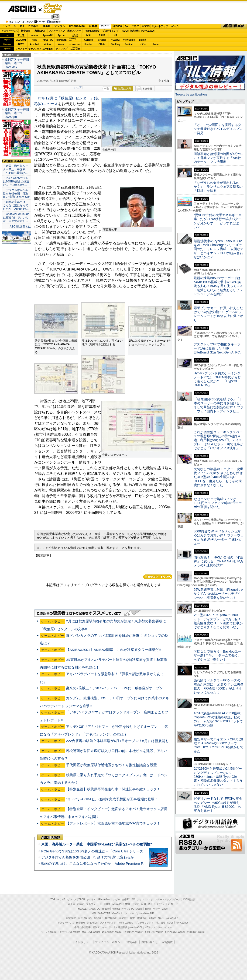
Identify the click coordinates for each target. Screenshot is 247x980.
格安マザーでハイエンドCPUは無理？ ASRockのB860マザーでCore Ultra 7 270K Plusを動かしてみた (219, 745)
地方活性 (135, 31)
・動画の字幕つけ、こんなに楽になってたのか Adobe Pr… (16, 205)
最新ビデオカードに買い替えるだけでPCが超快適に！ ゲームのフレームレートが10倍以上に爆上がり (218, 314)
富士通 (21, 35)
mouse (34, 35)
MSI (89, 35)
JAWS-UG (95, 909)
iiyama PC (117, 904)
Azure (62, 44)
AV (127, 26)
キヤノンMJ (34, 49)
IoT (22, 26)
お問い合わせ (150, 942)
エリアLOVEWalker (70, 932)
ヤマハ (143, 44)
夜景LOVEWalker (133, 932)
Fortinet (129, 44)
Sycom (61, 35)
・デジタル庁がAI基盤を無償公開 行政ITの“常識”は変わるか (16, 194)
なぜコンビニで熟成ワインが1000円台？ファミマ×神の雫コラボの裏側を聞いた (218, 503)
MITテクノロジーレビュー (158, 927)
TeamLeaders (92, 31)
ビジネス (33, 26)
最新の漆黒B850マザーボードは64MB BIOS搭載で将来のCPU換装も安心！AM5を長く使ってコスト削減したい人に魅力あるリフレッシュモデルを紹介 (218, 286)
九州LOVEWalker (154, 932)
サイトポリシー (82, 942)
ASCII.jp (22, 9)
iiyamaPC (48, 35)
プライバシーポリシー (109, 942)
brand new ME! (146, 913)
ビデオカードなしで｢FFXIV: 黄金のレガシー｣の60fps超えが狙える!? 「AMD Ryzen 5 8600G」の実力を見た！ (218, 805)
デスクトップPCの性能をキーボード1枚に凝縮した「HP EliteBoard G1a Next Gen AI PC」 (218, 348)
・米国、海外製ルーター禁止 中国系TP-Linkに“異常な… (16, 169)
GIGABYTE (61, 40)
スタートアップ (160, 26)
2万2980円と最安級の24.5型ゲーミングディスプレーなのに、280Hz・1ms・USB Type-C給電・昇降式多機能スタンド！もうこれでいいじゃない (218, 777)
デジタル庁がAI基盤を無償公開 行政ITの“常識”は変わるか (88, 857)
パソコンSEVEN (75, 35)
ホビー (105, 26)
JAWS (21, 44)
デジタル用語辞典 (118, 927)
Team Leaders (125, 923)
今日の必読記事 (82, 927)
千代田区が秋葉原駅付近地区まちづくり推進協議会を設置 (111, 765)
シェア (78, 87)
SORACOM (110, 918)
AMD (34, 40)
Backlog (115, 44)
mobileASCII (136, 927)
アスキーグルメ (57, 31)
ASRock (88, 40)
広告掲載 (167, 942)
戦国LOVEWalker (196, 932)
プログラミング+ (111, 31)
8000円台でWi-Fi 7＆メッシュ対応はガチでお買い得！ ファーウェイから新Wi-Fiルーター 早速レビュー (219, 537)
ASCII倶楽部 (234, 26)
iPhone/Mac (77, 26)
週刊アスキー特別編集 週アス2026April (17, 113)
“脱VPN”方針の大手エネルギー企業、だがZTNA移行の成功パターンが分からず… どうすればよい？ (218, 221)
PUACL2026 (148, 31)
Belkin (142, 40)
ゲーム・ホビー (53, 8)
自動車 (93, 26)
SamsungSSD (72, 40)
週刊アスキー (74, 31)
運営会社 (132, 942)
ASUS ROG (48, 40)
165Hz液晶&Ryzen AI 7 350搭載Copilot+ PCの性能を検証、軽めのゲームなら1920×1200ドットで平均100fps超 (218, 719)
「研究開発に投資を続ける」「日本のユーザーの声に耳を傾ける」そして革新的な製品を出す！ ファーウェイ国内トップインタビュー (219, 405)
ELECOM (21, 40)
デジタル (60, 26)
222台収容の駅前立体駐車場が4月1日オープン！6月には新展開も (117, 741)
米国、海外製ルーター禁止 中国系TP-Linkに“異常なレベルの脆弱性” (97, 844)
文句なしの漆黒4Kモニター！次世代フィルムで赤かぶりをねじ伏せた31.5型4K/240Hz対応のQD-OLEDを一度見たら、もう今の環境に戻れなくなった (218, 477)
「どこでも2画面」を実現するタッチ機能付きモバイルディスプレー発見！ (218, 129)
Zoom (156, 44)
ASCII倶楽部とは (20, 227)
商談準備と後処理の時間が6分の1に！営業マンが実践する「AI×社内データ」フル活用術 (218, 158)
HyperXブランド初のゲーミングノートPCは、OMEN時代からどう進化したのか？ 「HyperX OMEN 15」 (217, 379)
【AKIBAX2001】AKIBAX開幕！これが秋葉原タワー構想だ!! (113, 650)
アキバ (135, 26)
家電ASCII (40, 31)
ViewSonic (129, 40)
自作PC (117, 26)
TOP (53, 899)
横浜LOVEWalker (91, 932)
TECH (46, 26)
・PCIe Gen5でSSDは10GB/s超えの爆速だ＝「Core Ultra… (16, 181)
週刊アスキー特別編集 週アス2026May (17, 63)
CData (102, 44)
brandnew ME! (75, 49)
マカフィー (21, 49)
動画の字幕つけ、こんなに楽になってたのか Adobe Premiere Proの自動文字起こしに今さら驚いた (120, 863)
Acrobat (34, 44)
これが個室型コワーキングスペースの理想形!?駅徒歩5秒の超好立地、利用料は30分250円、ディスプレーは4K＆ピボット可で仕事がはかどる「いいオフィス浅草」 (218, 440)
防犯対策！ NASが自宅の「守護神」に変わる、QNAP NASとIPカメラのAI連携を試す (218, 561)
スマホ (145, 26)
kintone (48, 44)
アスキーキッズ (10, 31)
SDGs (125, 31)
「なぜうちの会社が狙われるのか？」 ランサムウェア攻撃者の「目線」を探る (218, 187)
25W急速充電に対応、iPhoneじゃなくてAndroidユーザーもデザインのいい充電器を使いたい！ (218, 594)
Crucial (102, 40)
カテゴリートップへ (158, 577)
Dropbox (89, 44)
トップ (6, 26)
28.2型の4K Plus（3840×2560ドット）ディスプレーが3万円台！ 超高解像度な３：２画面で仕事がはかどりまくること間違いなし (218, 621)
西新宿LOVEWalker (112, 932)
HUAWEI (116, 40)
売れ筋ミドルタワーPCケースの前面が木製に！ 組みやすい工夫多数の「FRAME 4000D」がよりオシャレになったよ (219, 686)
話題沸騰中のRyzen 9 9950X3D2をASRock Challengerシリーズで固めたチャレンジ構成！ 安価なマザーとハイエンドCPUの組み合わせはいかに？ (219, 249)
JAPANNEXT (48, 49)
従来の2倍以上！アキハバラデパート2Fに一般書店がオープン (114, 688)
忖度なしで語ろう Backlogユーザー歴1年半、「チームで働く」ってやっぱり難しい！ (217, 655)
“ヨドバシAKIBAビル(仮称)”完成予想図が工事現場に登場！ (112, 799)
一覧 (106, 89)
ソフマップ (62, 49)
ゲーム (175, 26)
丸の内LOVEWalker (175, 932)
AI (15, 26)
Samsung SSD (74, 918)
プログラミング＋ (144, 923)
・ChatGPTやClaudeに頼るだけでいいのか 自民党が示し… (16, 218)
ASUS (102, 35)
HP (116, 35)
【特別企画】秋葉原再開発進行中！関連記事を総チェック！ (113, 789)
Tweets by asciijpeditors (191, 94)
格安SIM (25, 31)
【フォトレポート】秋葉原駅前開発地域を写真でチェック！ (113, 823)
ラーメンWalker (49, 932)
